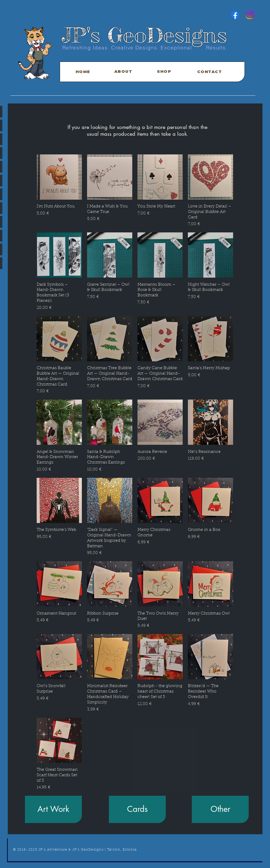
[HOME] (83, 72)
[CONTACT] (210, 72)
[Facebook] (235, 15)
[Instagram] (250, 15)
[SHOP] (165, 71)
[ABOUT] (124, 71)
